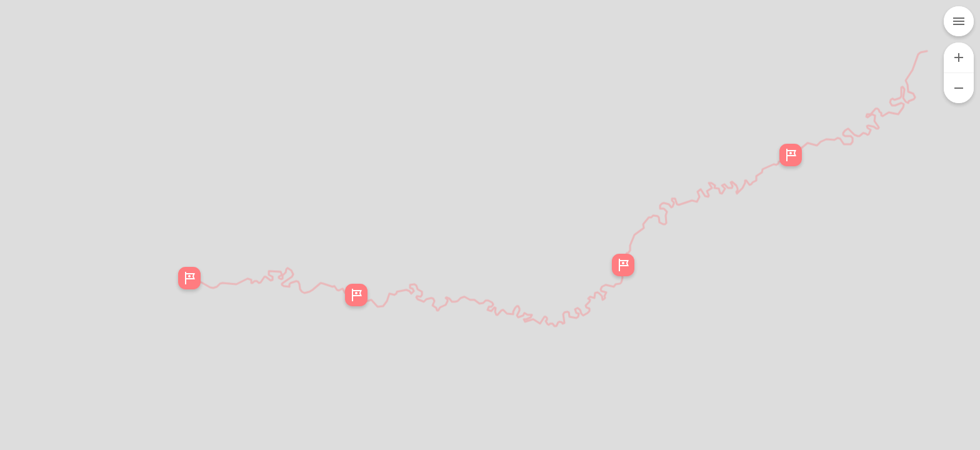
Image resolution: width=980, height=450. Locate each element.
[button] (356, 295)
